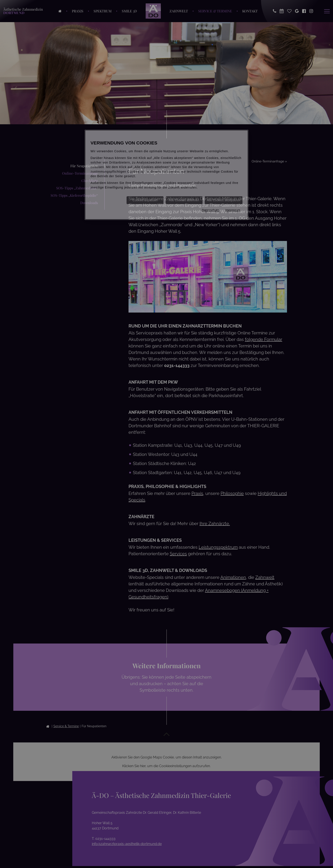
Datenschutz (210, 210)
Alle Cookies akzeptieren (224, 200)
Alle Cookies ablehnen (184, 200)
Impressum (233, 210)
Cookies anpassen (145, 200)
